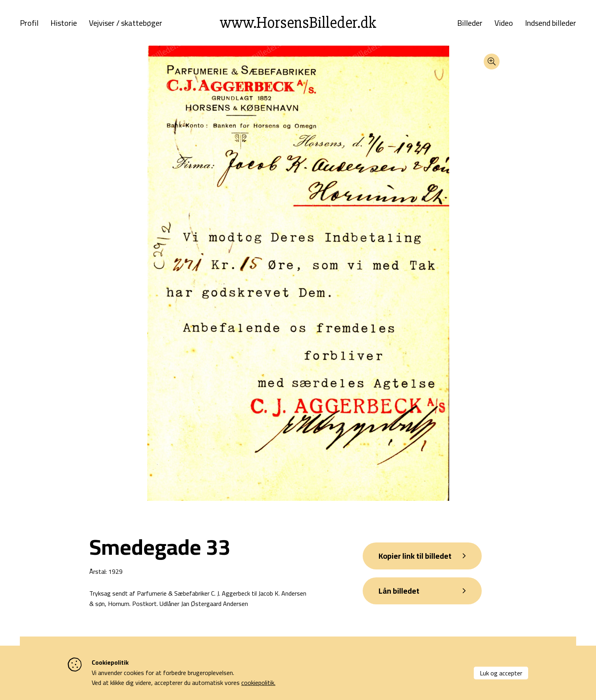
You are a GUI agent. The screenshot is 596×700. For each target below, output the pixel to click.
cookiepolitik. (258, 683)
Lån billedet (399, 591)
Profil (29, 23)
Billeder (470, 23)
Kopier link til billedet (415, 556)
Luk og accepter (501, 673)
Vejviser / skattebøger (126, 23)
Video (504, 23)
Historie (64, 23)
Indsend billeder (551, 23)
